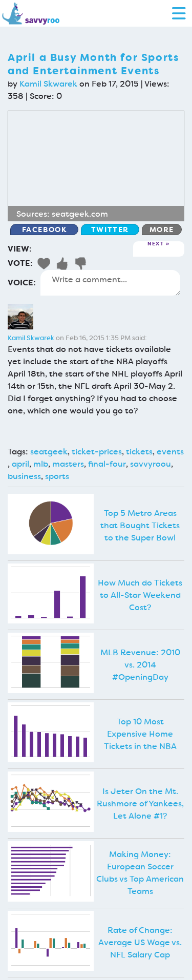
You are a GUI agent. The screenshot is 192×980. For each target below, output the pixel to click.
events (170, 452)
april (20, 464)
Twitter (110, 230)
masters (68, 464)
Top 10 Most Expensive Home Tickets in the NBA (140, 734)
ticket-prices (97, 452)
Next (156, 244)
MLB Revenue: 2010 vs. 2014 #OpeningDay (140, 665)
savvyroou (151, 464)
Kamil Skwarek (48, 84)
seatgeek (49, 452)
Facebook (45, 230)
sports (57, 476)
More (162, 230)
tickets (139, 452)
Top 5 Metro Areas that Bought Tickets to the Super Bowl (140, 525)
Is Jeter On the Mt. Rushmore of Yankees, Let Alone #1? (140, 804)
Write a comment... (110, 283)
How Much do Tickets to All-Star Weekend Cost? (140, 595)
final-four (107, 464)
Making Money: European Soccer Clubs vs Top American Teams (140, 873)
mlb (41, 464)
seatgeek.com (80, 214)
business (24, 476)
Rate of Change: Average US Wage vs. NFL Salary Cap (140, 942)
